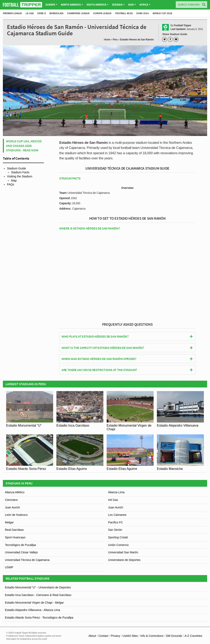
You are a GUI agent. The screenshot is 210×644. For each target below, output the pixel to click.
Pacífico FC (115, 522)
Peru (115, 40)
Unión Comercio (118, 545)
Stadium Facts (20, 172)
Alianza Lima (116, 492)
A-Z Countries (193, 636)
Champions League (78, 13)
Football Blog (124, 13)
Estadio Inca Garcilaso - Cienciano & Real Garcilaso (38, 595)
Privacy (115, 636)
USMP (9, 567)
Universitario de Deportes (124, 560)
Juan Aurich (12, 507)
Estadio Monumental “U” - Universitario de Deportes (38, 587)
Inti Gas (113, 500)
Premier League (12, 13)
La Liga (30, 13)
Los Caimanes (117, 515)
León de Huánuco (16, 515)
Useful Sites (130, 636)
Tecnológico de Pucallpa (20, 545)
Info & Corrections (152, 636)
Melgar (9, 522)
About (92, 636)
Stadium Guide (17, 168)
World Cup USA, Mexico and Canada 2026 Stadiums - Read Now (24, 146)
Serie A (42, 13)
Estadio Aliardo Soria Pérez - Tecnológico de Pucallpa (39, 618)
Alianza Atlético (15, 492)
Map (14, 180)
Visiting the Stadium (20, 176)
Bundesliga (56, 13)
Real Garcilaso (14, 530)
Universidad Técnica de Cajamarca (27, 560)
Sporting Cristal (118, 537)
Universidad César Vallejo (21, 552)
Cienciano (11, 500)
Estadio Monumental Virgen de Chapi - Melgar (34, 603)
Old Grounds (174, 636)
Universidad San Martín (123, 552)
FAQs (11, 184)
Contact (103, 636)
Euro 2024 (143, 13)
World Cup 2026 (162, 13)
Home (107, 40)
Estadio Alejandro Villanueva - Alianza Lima (33, 610)
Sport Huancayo (15, 537)
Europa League (102, 13)
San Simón (115, 530)
